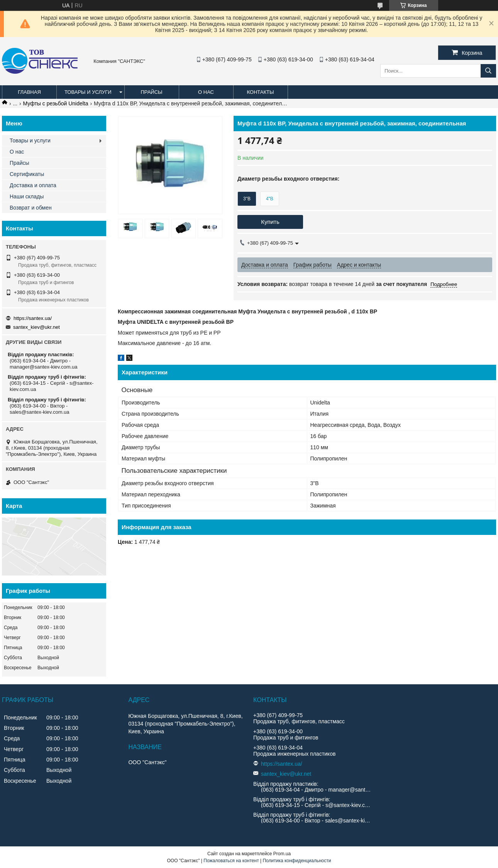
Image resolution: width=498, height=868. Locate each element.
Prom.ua (282, 854)
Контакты (260, 92)
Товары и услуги (88, 92)
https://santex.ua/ (33, 318)
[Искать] (488, 71)
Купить (270, 222)
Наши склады (27, 196)
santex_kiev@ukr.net (36, 327)
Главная (29, 92)
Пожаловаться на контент (231, 861)
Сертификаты (27, 174)
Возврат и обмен (31, 208)
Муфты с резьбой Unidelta (56, 103)
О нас (206, 92)
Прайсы (151, 92)
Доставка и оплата (33, 185)
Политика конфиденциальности (297, 861)
